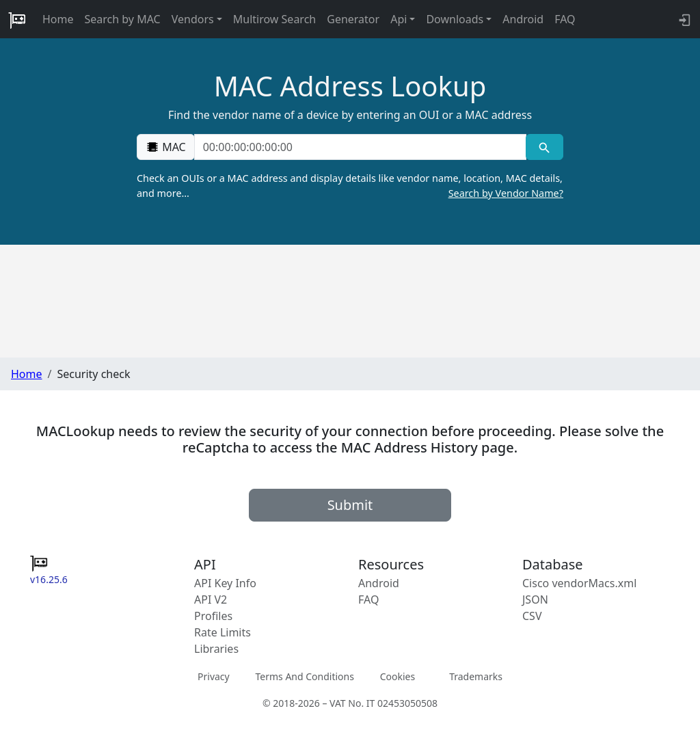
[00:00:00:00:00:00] (360, 147)
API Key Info (225, 583)
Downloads (455, 19)
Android (523, 19)
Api (399, 19)
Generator (353, 19)
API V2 (211, 600)
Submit (350, 505)
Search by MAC (123, 19)
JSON (535, 600)
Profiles (213, 616)
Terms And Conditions (304, 676)
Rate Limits (223, 632)
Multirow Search (274, 19)
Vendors (193, 19)
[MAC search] (544, 147)
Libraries (216, 649)
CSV (532, 616)
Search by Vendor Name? (506, 193)
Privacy (214, 676)
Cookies (398, 676)
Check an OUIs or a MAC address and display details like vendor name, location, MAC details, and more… (350, 186)
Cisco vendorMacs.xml (579, 583)
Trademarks (476, 676)
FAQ (565, 19)
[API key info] (683, 19)
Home (58, 19)
